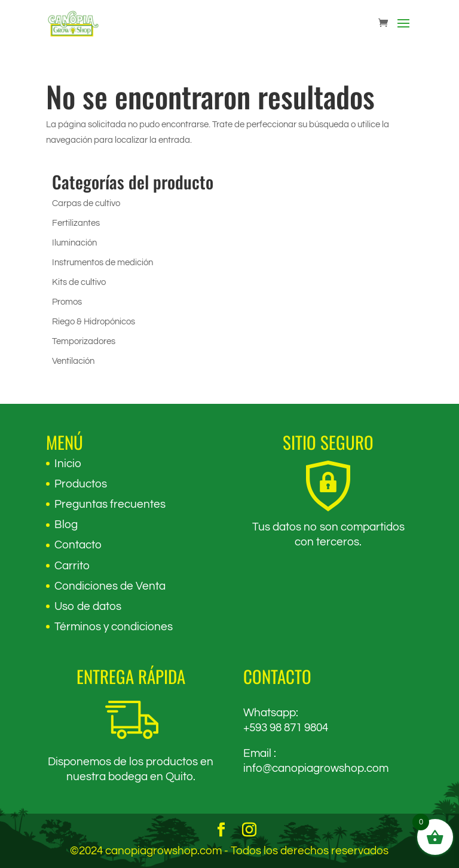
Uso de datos (88, 606)
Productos (81, 484)
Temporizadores (84, 341)
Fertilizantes (76, 223)
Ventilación (73, 361)
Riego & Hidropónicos (94, 322)
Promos (67, 302)
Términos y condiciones (114, 627)
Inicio (68, 464)
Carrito (72, 566)
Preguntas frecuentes (110, 504)
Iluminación (74, 243)
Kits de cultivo (79, 282)
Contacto (78, 545)
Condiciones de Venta (110, 586)
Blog (66, 525)
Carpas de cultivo (86, 203)
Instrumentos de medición (102, 263)
